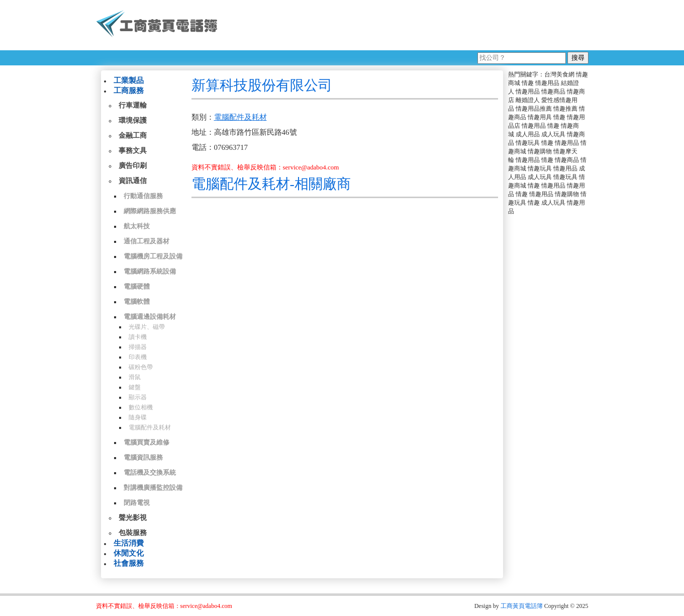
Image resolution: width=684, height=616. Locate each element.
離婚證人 (528, 100)
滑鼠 (135, 377)
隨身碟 (138, 417)
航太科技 (137, 226)
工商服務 (129, 91)
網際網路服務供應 (150, 211)
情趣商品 (553, 92)
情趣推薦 (565, 109)
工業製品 (129, 80)
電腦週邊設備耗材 (150, 317)
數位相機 (141, 407)
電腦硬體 (137, 286)
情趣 (528, 83)
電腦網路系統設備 (150, 271)
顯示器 (138, 397)
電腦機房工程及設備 (153, 256)
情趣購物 (540, 151)
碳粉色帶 (141, 367)
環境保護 (133, 120)
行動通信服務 (143, 196)
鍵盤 (135, 387)
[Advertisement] (407, 25)
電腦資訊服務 (143, 457)
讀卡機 (138, 337)
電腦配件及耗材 (150, 427)
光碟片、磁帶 (147, 327)
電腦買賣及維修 (146, 442)
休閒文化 (129, 553)
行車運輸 (133, 105)
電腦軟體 (137, 301)
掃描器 (138, 347)
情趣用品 (547, 83)
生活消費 (129, 543)
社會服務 (129, 563)
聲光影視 (133, 518)
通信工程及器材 (146, 241)
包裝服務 (133, 533)
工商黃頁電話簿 (522, 606)
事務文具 (133, 151)
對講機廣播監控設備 (153, 488)
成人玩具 (553, 134)
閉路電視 (137, 503)
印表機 (138, 357)
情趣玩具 (528, 143)
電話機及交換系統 (150, 472)
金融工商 (133, 136)
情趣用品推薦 (534, 109)
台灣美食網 (559, 74)
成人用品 (528, 134)
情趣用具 (540, 117)
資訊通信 (133, 181)
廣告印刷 (133, 166)
